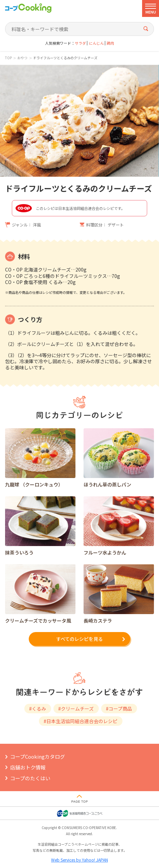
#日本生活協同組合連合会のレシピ (81, 721)
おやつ (22, 58)
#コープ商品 (119, 709)
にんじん (96, 43)
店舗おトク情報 (28, 767)
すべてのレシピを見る (79, 639)
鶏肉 (110, 43)
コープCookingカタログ (38, 756)
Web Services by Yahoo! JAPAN (79, 860)
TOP (8, 58)
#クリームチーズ (76, 709)
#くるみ (38, 709)
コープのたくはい (30, 778)
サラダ (80, 43)
